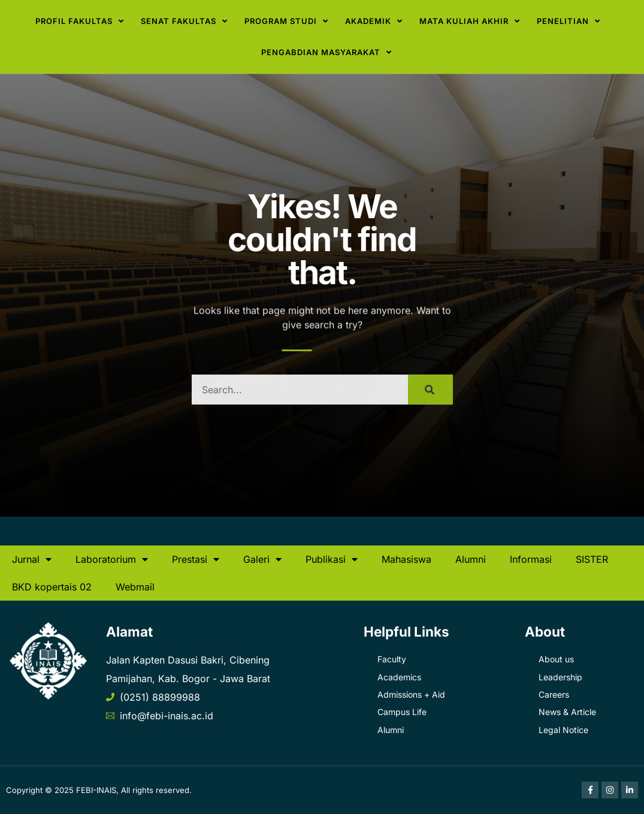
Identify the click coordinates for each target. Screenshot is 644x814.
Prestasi (196, 559)
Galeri (262, 559)
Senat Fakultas (184, 21)
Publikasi (332, 559)
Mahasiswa (406, 559)
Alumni (471, 559)
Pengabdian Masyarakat (326, 52)
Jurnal (32, 559)
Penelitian (569, 21)
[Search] (430, 400)
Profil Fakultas (80, 21)
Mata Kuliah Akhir (470, 21)
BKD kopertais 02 (52, 587)
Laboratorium (112, 559)
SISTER (592, 559)
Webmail (135, 587)
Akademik (374, 21)
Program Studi (286, 21)
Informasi (531, 559)
